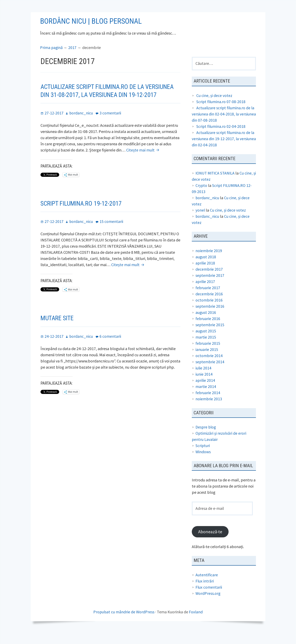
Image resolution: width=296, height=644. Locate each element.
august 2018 (206, 267)
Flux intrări (205, 591)
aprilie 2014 (205, 390)
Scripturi (203, 455)
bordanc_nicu (208, 207)
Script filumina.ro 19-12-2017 (83, 220)
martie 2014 (206, 396)
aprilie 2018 (205, 273)
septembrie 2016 (210, 316)
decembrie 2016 (209, 304)
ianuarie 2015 (207, 359)
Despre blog (206, 437)
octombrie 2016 (209, 310)
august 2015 (206, 341)
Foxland (196, 622)
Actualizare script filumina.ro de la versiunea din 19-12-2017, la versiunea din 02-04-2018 (223, 148)
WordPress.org (208, 604)
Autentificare (207, 585)
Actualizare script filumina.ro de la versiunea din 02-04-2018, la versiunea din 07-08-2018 (223, 124)
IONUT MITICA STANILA (216, 183)
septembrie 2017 (210, 285)
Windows (203, 462)
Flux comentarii (209, 598)
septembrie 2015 (210, 335)
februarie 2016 (208, 328)
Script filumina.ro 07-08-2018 (221, 111)
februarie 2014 (208, 402)
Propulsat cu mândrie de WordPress (124, 622)
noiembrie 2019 (209, 260)
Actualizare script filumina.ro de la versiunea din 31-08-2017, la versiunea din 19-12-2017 (107, 104)
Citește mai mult (143, 167)
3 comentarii (111, 130)
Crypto (202, 195)
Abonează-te (211, 542)
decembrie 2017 (209, 279)
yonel (200, 220)
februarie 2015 (208, 353)
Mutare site (58, 335)
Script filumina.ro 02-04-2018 (221, 136)
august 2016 (206, 322)
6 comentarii (111, 353)
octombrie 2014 (209, 365)
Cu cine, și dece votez (214, 105)
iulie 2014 (203, 378)
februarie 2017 (208, 298)
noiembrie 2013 (209, 409)
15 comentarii (112, 238)
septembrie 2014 (210, 372)
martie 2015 (206, 347)
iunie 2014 (204, 384)
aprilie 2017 (205, 291)
